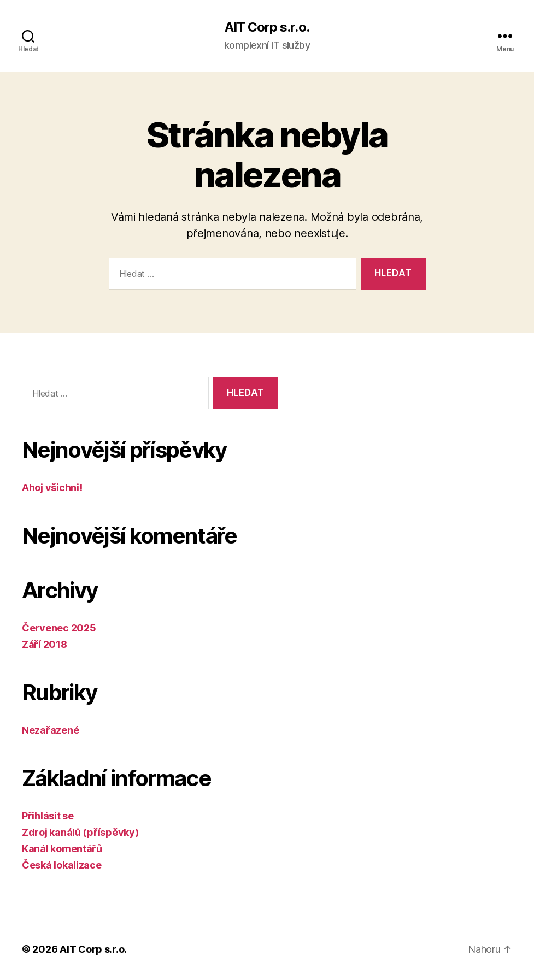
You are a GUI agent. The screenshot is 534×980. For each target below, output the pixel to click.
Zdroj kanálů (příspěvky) (80, 832)
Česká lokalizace (62, 865)
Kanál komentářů (62, 849)
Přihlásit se (48, 816)
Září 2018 (45, 644)
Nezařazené (50, 730)
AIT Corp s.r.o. (267, 27)
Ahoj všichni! (52, 488)
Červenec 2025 (59, 628)
